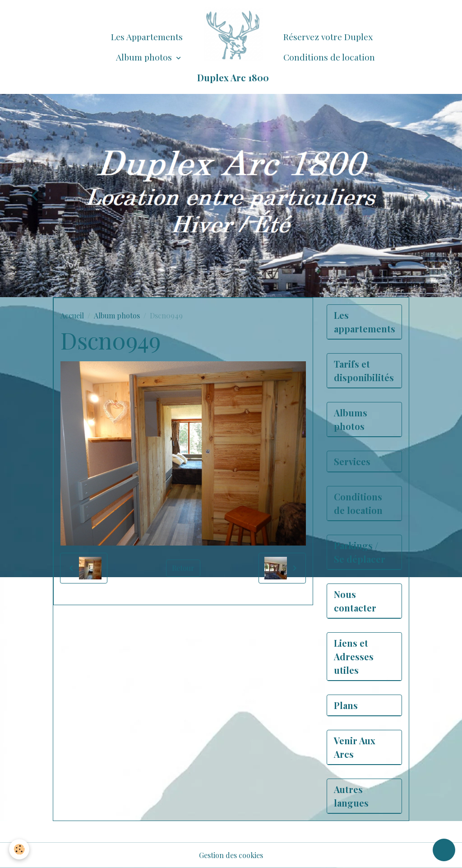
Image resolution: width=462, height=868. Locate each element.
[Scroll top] (444, 850)
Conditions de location (329, 57)
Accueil (72, 315)
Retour (183, 568)
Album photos (145, 57)
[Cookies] (19, 849)
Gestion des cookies (231, 855)
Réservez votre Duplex (328, 37)
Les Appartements (147, 37)
